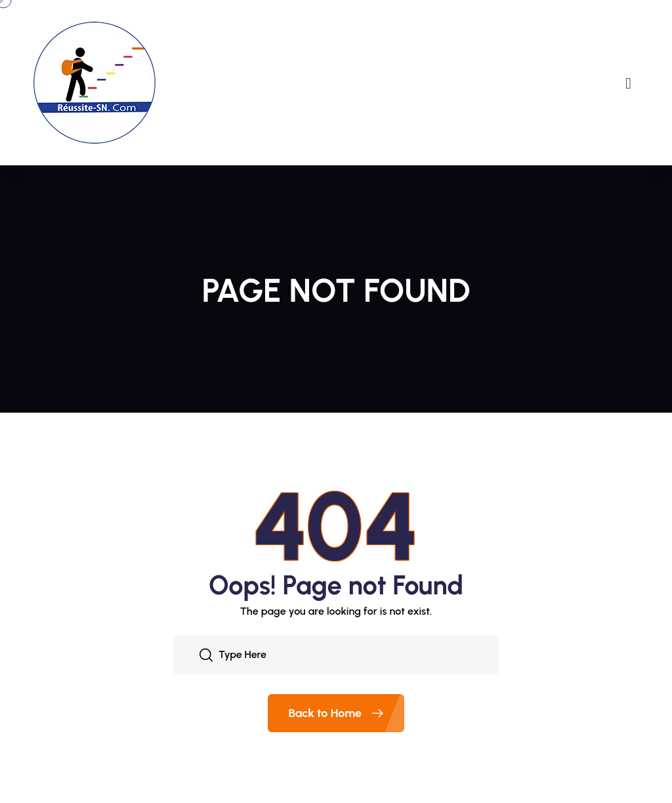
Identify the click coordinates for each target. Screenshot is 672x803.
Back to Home (347, 713)
